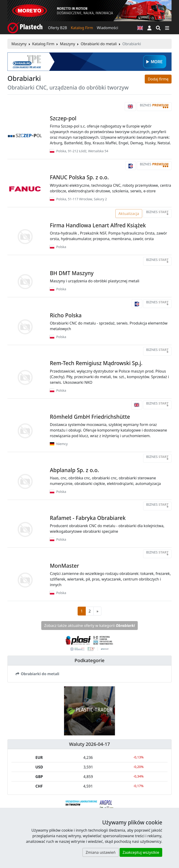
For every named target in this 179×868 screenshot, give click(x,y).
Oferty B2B (58, 28)
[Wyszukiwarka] (158, 28)
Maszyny (19, 44)
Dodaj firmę (158, 79)
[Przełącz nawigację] (167, 28)
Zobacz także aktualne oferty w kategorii (89, 626)
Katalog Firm (82, 28)
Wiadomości (107, 28)
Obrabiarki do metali (99, 44)
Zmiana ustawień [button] (100, 852)
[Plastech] (25, 28)
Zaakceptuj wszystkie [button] (141, 852)
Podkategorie (90, 660)
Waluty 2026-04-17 (89, 744)
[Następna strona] (97, 611)
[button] (149, 28)
